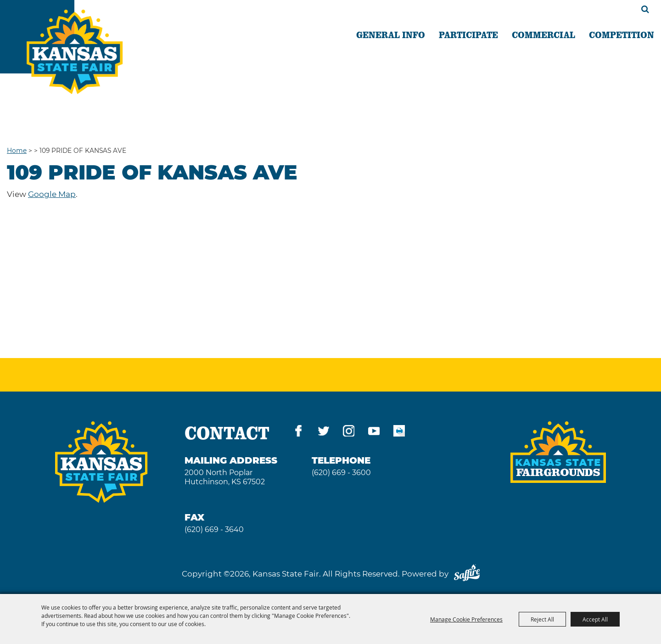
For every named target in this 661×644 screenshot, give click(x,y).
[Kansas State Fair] (75, 52)
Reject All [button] (542, 619)
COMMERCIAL (543, 34)
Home (17, 151)
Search (645, 9)
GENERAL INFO (391, 34)
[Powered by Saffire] (467, 574)
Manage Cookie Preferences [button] (466, 619)
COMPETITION (622, 34)
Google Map (52, 194)
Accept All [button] (595, 619)
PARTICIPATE (468, 34)
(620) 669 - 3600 (341, 473)
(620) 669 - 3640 (214, 529)
